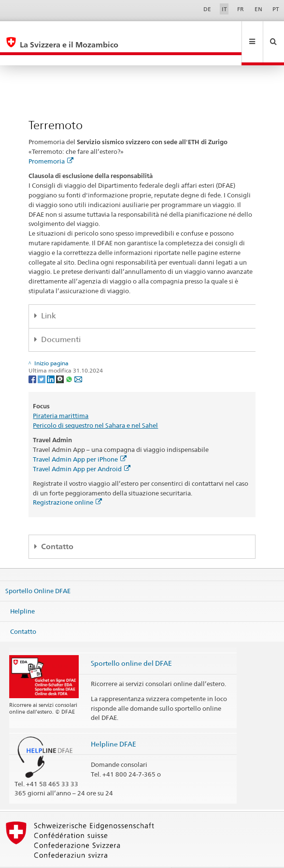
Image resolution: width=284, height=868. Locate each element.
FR (241, 9)
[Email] (78, 358)
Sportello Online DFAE (38, 570)
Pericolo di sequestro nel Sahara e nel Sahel (95, 404)
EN (258, 9)
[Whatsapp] (70, 358)
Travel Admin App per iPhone (80, 438)
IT (224, 9)
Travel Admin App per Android (82, 448)
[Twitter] (42, 358)
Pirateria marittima (61, 395)
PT (276, 9)
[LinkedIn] (51, 358)
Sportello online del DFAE (131, 642)
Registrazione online (67, 481)
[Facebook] (33, 358)
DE (207, 9)
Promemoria (51, 140)
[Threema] (61, 358)
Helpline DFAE (114, 723)
